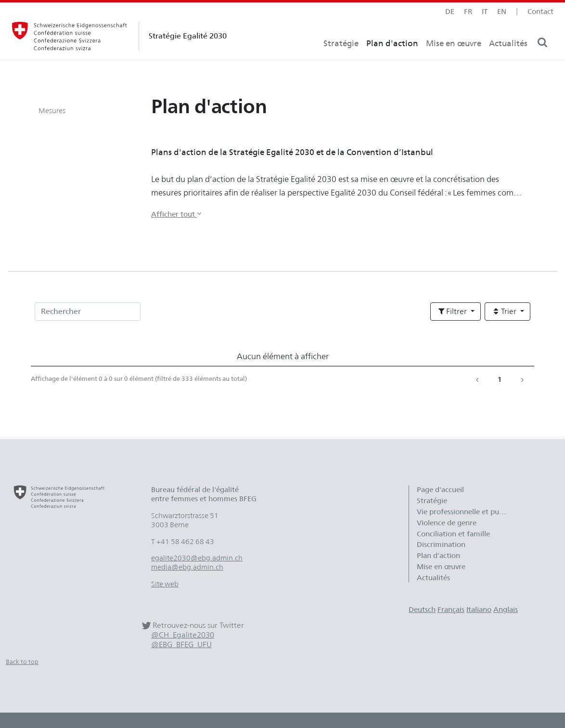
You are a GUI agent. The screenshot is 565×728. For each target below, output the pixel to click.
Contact (540, 12)
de (450, 12)
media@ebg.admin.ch (187, 567)
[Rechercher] (88, 312)
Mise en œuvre (454, 60)
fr (468, 12)
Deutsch (422, 610)
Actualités (508, 60)
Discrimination (441, 545)
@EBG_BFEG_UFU (181, 644)
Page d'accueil (440, 490)
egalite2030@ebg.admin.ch (197, 558)
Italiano (479, 610)
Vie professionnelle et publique (467, 512)
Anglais (506, 610)
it (485, 12)
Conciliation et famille (453, 534)
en (502, 12)
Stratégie (341, 60)
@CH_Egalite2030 (183, 635)
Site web (165, 584)
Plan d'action (392, 60)
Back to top (22, 662)
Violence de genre (447, 523)
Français (451, 610)
